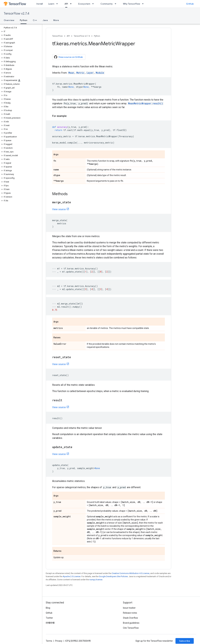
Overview (9, 20)
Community (107, 4)
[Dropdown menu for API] (72, 4)
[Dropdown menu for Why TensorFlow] (144, 4)
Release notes (130, 613)
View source (59, 209)
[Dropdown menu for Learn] (58, 4)
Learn (51, 4)
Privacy (59, 641)
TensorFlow (57, 36)
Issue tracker (129, 608)
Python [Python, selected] (24, 20)
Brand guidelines (131, 623)
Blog (48, 608)
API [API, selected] (66, 4)
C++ (35, 20)
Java (45, 20)
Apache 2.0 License (72, 576)
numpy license (96, 580)
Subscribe (185, 641)
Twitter (49, 618)
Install (40, 4)
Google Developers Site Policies (113, 576)
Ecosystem (84, 4)
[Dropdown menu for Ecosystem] (94, 4)
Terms (49, 641)
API (68, 36)
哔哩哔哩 (50, 623)
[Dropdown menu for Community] (116, 4)
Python (97, 36)
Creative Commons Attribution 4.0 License (131, 573)
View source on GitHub (68, 57)
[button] (20, 31)
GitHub (190, 4)
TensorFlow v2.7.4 (16, 14)
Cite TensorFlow (131, 628)
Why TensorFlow (131, 4)
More (56, 20)
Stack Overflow (130, 618)
